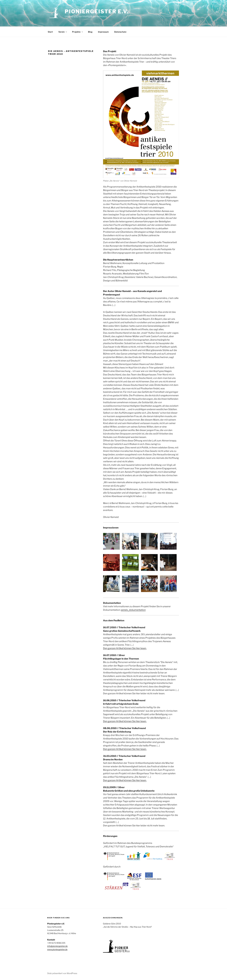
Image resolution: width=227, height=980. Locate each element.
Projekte (78, 32)
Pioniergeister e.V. (97, 11)
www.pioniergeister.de (57, 949)
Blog (90, 32)
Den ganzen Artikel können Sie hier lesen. (125, 648)
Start (50, 32)
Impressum (103, 32)
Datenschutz (120, 32)
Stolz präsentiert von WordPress (62, 973)
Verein (63, 32)
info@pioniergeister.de (57, 946)
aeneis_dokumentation (133, 610)
